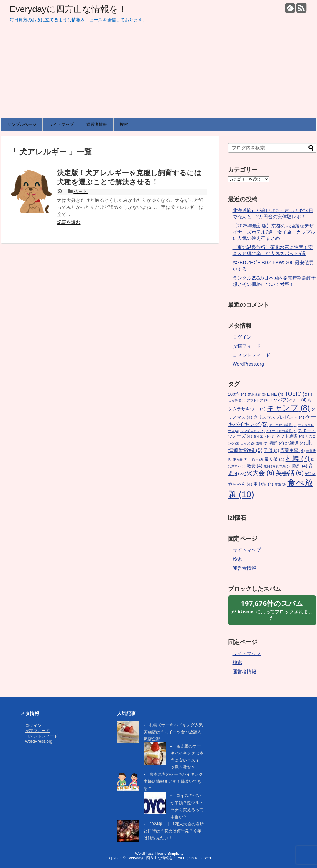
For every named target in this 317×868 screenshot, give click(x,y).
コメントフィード (252, 355)
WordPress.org (248, 364)
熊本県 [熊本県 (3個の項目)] (283, 466)
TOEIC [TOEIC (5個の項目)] (297, 394)
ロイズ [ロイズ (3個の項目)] (248, 443)
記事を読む (69, 222)
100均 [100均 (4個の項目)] (237, 394)
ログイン (242, 337)
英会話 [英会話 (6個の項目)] (290, 473)
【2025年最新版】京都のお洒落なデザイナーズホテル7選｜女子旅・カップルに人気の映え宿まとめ (274, 232)
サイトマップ (61, 124)
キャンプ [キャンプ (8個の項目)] (288, 408)
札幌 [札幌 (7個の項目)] (298, 458)
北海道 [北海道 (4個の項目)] (295, 443)
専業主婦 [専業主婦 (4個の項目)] (293, 450)
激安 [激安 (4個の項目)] (254, 466)
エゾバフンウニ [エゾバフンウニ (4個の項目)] (288, 400)
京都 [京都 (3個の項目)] (262, 443)
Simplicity (175, 853)
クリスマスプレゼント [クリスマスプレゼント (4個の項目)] (279, 417)
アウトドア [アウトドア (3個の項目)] (257, 400)
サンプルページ (22, 124)
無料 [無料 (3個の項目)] (269, 466)
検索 (124, 124)
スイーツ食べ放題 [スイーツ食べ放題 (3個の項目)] (281, 431)
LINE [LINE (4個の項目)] (275, 394)
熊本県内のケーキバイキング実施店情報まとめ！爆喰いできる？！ (173, 781)
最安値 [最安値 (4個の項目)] (274, 459)
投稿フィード (247, 346)
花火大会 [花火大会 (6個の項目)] (257, 473)
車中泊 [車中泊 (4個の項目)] (263, 484)
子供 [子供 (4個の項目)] (271, 450)
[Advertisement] (159, 74)
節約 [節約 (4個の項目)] (300, 466)
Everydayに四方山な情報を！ (68, 9)
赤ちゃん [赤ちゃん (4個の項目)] (240, 484)
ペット (81, 191)
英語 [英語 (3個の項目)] (311, 474)
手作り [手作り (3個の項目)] (256, 460)
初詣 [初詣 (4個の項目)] (276, 443)
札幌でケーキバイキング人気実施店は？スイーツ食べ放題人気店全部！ (173, 732)
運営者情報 (97, 124)
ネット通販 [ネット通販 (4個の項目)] (290, 436)
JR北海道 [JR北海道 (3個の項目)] (257, 395)
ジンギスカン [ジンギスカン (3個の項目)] (252, 431)
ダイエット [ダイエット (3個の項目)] (264, 436)
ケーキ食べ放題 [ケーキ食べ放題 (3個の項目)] (283, 425)
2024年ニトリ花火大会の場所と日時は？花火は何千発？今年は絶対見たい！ (174, 831)
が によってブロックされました (272, 610)
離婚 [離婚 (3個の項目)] (280, 484)
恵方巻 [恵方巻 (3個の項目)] (240, 460)
